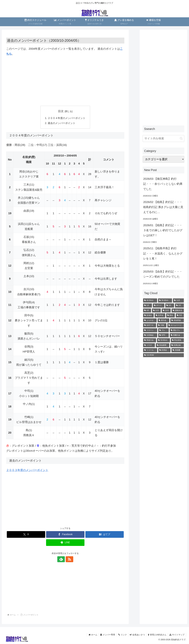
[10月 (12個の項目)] (166, 311)
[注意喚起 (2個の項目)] (150, 335)
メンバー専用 (107, 635)
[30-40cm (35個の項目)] (165, 300)
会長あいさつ (137, 635)
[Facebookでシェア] (65, 535)
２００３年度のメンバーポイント (27, 470)
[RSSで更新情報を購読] (69, 559)
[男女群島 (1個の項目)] (177, 340)
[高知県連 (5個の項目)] (177, 320)
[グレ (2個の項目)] (163, 330)
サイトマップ (177, 635)
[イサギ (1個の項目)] (149, 345)
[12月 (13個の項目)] (156, 311)
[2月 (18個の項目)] (179, 306)
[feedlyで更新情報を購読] (62, 559)
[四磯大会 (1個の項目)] (177, 335)
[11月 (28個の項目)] (178, 300)
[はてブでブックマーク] (105, 535)
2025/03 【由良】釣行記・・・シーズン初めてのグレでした (163, 274)
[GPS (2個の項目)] (164, 335)
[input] (163, 138)
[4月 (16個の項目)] (147, 311)
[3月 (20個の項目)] (170, 306)
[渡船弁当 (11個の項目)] (178, 311)
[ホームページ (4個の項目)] (176, 325)
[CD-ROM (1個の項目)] (163, 355)
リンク (122, 635)
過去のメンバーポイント (61, 123)
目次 (61, 111)
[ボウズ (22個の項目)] (159, 306)
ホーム (93, 635)
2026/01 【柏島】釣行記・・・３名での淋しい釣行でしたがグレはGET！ (163, 230)
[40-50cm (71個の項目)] (150, 300)
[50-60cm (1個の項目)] (163, 340)
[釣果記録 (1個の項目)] (177, 345)
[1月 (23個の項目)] (148, 306)
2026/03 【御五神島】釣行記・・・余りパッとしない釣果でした (163, 184)
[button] (181, 138)
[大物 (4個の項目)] (162, 325)
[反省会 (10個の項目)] (148, 315)
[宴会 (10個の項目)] (171, 315)
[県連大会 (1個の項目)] (150, 340)
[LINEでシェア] (65, 543)
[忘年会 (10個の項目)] (160, 315)
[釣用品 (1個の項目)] (164, 350)
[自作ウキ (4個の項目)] (150, 325)
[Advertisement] (65, 81)
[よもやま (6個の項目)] (150, 320)
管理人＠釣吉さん (157, 635)
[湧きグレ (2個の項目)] (177, 330)
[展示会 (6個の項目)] (163, 320)
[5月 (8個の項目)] (180, 315)
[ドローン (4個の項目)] (150, 330)
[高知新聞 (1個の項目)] (163, 345)
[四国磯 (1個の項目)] (178, 350)
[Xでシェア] (26, 535)
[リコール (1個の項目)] (150, 350)
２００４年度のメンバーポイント (67, 118)
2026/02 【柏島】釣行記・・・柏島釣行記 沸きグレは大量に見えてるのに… (163, 207)
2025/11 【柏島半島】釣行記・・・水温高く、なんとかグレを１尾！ (163, 253)
